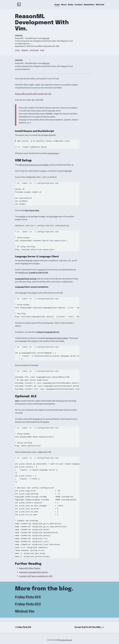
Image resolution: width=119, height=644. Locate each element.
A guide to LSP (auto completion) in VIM (36, 576)
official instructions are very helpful (34, 165)
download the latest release (57, 338)
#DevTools (34, 50)
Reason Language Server (48, 332)
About (64, 5)
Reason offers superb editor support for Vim (33, 94)
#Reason (25, 50)
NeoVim (68, 171)
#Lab (42, 50)
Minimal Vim (25, 611)
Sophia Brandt (66, 640)
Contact (79, 5)
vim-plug (53, 216)
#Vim (17, 50)
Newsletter (89, 5)
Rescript (46, 38)
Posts (57, 5)
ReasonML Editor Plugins (30, 568)
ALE (17, 400)
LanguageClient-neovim (26, 278)
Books (71, 5)
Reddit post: (33, 272)
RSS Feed (100, 5)
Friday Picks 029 (28, 597)
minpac (22, 216)
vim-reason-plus (32, 210)
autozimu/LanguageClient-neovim (34, 572)
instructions (53, 153)
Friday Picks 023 (28, 604)
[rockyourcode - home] (19, 5)
